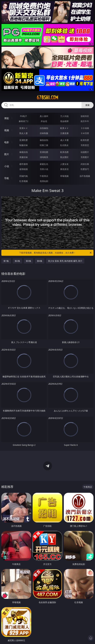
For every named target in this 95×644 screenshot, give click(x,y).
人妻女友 (64, 164)
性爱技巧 (85, 169)
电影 (7, 142)
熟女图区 (64, 157)
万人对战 (64, 116)
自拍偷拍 (44, 128)
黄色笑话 (64, 169)
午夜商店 (44, 176)
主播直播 (64, 133)
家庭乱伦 (44, 164)
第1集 (6, 261)
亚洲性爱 (24, 140)
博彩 (7, 118)
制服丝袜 (24, 145)
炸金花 (44, 121)
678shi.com (47, 97)
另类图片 (85, 157)
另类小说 (44, 169)
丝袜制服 (44, 133)
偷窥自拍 (24, 152)
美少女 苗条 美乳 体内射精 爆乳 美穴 (65, 261)
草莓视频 (64, 176)
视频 (7, 130)
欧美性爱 (85, 140)
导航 (7, 178)
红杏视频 (24, 181)
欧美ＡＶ (64, 128)
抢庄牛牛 (85, 121)
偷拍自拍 (44, 140)
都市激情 (24, 164)
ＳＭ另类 (85, 133)
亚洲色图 (44, 152)
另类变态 (85, 145)
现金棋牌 (64, 121)
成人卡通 (64, 140)
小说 (7, 166)
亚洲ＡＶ (24, 128)
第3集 (29, 261)
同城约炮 (24, 176)
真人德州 (44, 116)
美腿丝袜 (24, 157)
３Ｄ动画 (85, 128)
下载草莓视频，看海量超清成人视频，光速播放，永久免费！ (56, 253)
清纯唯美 (44, 157)
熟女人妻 (24, 133)
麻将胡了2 (24, 121)
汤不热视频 (85, 176)
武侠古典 (85, 164)
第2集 (17, 261)
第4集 (40, 261)
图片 (7, 154)
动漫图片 (85, 152)
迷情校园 (24, 169)
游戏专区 (85, 116)
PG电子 (23, 116)
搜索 (87, 105)
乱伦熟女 (64, 145)
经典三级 (44, 145)
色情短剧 (44, 181)
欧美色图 (64, 152)
